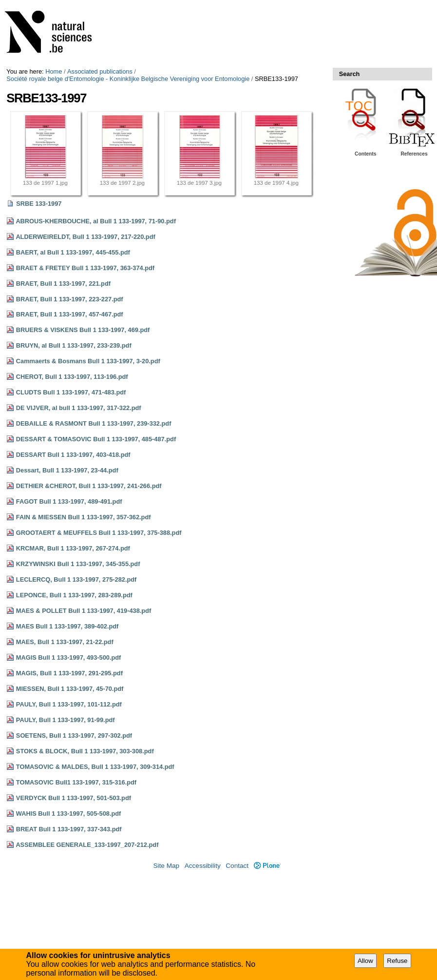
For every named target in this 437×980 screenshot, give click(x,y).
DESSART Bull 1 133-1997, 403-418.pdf (73, 455)
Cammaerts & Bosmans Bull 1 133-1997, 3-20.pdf (88, 361)
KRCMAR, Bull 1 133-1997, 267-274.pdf (73, 548)
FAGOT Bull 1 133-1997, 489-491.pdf (69, 501)
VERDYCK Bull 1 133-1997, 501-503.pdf (74, 798)
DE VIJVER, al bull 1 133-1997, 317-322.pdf (79, 408)
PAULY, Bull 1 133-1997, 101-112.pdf (69, 704)
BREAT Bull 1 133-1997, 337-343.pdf (69, 829)
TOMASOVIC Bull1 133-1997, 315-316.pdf (76, 782)
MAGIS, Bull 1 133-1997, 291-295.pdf (69, 673)
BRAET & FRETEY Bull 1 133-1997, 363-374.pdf (85, 268)
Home (54, 71)
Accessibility (203, 866)
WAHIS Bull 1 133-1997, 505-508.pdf (69, 813)
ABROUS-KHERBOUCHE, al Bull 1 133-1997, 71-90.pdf (96, 221)
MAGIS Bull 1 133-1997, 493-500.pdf (69, 657)
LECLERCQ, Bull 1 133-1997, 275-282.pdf (76, 579)
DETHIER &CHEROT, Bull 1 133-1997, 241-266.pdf (89, 486)
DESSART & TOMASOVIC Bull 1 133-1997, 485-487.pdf (96, 439)
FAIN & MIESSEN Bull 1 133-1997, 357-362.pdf (84, 517)
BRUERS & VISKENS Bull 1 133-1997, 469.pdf (83, 330)
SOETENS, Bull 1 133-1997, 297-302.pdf (74, 735)
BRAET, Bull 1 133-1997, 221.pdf (63, 284)
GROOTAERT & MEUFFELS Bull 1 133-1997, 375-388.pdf (99, 533)
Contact (237, 866)
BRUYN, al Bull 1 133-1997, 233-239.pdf (74, 345)
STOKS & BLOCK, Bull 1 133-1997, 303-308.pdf (85, 751)
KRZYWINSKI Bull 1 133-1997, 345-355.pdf (78, 564)
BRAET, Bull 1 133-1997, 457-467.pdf (70, 314)
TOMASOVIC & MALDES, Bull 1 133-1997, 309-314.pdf (95, 767)
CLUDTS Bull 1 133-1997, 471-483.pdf (71, 392)
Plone (267, 866)
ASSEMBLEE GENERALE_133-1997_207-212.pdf (87, 845)
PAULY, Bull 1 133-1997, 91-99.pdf (66, 720)
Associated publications (100, 71)
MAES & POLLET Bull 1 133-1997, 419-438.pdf (84, 611)
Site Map (166, 866)
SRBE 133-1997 (39, 204)
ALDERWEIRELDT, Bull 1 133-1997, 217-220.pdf (85, 237)
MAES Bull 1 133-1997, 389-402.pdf (67, 626)
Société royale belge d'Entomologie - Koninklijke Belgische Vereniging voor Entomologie (128, 79)
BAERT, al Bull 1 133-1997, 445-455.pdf (73, 252)
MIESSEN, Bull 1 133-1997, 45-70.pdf (70, 689)
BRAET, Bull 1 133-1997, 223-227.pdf (70, 299)
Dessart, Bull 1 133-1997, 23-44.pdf (67, 470)
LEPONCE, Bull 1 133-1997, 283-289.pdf (74, 595)
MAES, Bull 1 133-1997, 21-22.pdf (65, 642)
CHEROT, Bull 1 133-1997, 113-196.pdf (72, 377)
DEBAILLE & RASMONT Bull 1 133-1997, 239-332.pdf (94, 423)
